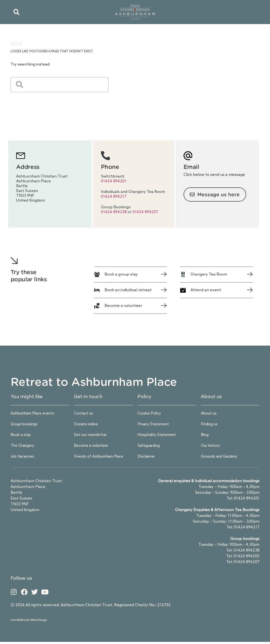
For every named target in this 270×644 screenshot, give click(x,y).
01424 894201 (114, 181)
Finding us (210, 425)
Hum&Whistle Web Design (29, 622)
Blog (205, 436)
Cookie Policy (150, 414)
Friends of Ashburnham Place (101, 458)
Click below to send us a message (214, 175)
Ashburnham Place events (35, 414)
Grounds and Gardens (221, 458)
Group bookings (25, 425)
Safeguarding (150, 447)
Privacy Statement (155, 425)
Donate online (87, 425)
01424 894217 (114, 197)
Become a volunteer (93, 447)
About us (209, 414)
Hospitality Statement (158, 436)
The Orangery (23, 447)
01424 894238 (114, 212)
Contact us (84, 414)
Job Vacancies (23, 458)
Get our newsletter (92, 436)
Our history (211, 447)
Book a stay (21, 436)
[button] (16, 12)
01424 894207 (145, 212)
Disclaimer (147, 458)
